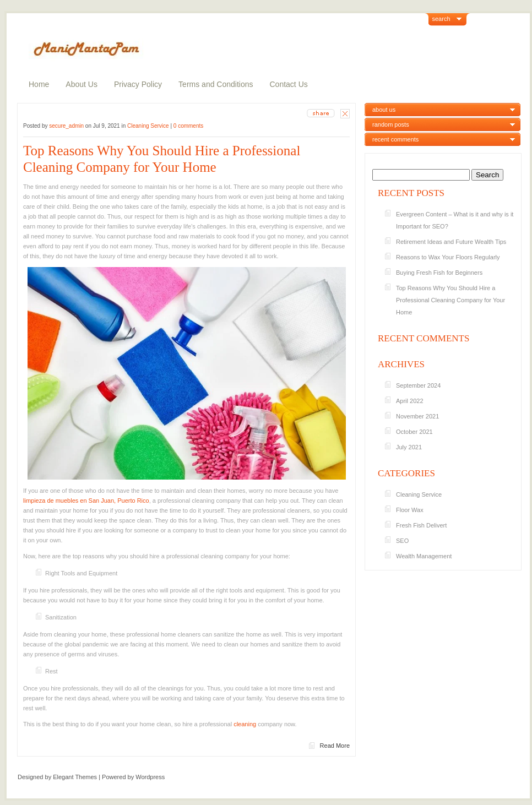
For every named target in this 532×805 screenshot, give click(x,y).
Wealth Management (424, 556)
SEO (402, 541)
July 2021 (409, 447)
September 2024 (418, 385)
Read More (335, 746)
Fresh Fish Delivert (421, 525)
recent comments (395, 139)
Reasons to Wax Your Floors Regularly (448, 257)
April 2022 (410, 401)
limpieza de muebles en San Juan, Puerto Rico (86, 501)
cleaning (245, 724)
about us (384, 110)
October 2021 (414, 432)
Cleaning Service (148, 126)
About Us (82, 84)
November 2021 (417, 416)
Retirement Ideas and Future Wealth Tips (451, 242)
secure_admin (66, 126)
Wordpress (150, 777)
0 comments (188, 126)
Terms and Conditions (216, 84)
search (441, 19)
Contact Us (289, 84)
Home (39, 84)
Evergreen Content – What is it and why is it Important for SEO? (455, 220)
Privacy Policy (138, 84)
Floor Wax (410, 510)
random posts (391, 124)
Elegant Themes (75, 777)
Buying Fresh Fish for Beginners (439, 273)
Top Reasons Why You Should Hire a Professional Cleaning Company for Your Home (162, 159)
